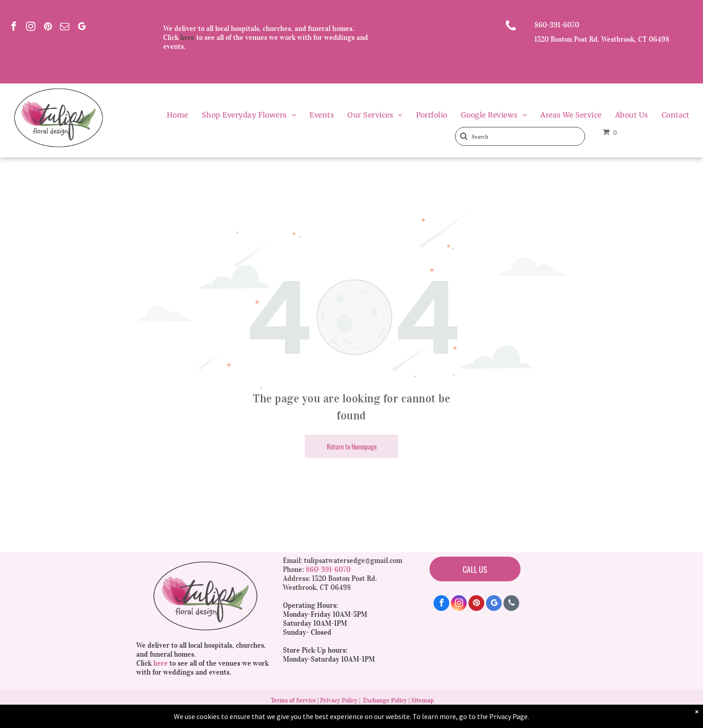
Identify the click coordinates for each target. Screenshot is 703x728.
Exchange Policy (385, 700)
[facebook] (14, 27)
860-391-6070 (557, 25)
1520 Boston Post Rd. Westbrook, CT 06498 (602, 39)
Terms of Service (293, 700)
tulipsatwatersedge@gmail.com (353, 560)
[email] (65, 27)
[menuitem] (178, 115)
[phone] (511, 604)
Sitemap (423, 700)
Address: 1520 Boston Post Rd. (330, 578)
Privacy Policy (339, 700)
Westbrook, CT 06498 (317, 587)
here (187, 37)
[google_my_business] (82, 27)
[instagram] (31, 27)
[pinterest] (48, 27)
